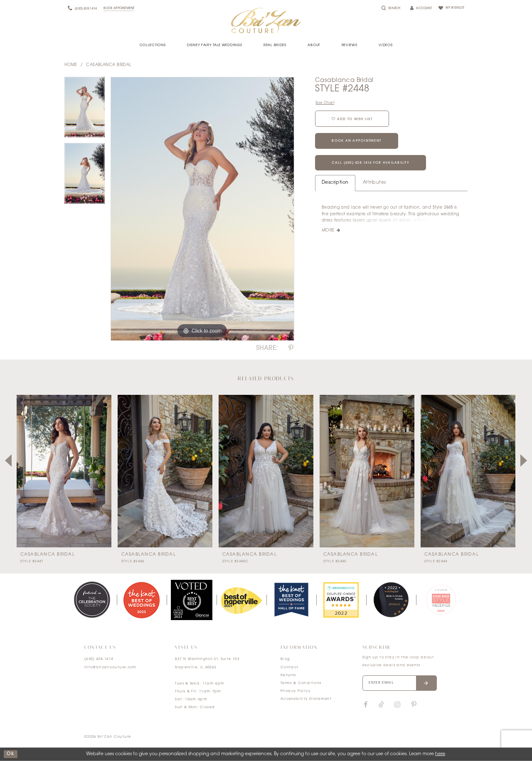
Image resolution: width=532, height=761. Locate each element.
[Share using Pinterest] (291, 348)
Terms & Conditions (301, 683)
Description (335, 183)
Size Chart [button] (325, 103)
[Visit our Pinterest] (414, 705)
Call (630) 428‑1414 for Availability (371, 163)
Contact (289, 667)
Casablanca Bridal (109, 65)
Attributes (374, 183)
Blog (285, 659)
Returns (288, 675)
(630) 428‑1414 (99, 659)
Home (71, 65)
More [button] (328, 231)
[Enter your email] (400, 683)
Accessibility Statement (306, 699)
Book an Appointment (357, 141)
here (440, 754)
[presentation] (64, 471)
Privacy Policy (296, 691)
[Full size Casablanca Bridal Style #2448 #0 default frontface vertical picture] (202, 209)
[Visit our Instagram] (397, 705)
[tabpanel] (85, 110)
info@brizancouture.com (111, 667)
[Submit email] (427, 683)
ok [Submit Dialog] (10, 754)
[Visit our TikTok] (381, 705)
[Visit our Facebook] (366, 705)
